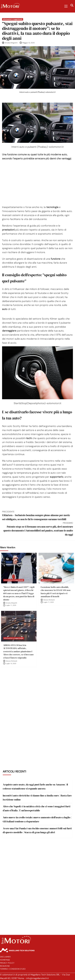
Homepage (5, 960)
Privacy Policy (7, 963)
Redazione (5, 966)
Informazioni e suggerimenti (13, 19)
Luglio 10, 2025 (11, 664)
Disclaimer (5, 957)
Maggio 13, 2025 (29, 43)
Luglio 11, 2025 (11, 605)
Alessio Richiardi (49, 600)
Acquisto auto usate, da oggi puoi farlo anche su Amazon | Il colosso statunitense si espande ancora (35, 787)
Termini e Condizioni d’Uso (13, 969)
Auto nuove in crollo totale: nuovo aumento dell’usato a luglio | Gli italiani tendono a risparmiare (37, 819)
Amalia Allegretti (11, 43)
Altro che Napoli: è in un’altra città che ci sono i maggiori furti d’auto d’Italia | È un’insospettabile (37, 808)
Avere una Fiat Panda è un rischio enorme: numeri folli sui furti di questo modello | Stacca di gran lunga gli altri (37, 830)
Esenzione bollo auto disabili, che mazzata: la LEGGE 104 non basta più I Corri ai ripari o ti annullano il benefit (56, 592)
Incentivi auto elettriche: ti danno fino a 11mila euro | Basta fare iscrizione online (37, 798)
